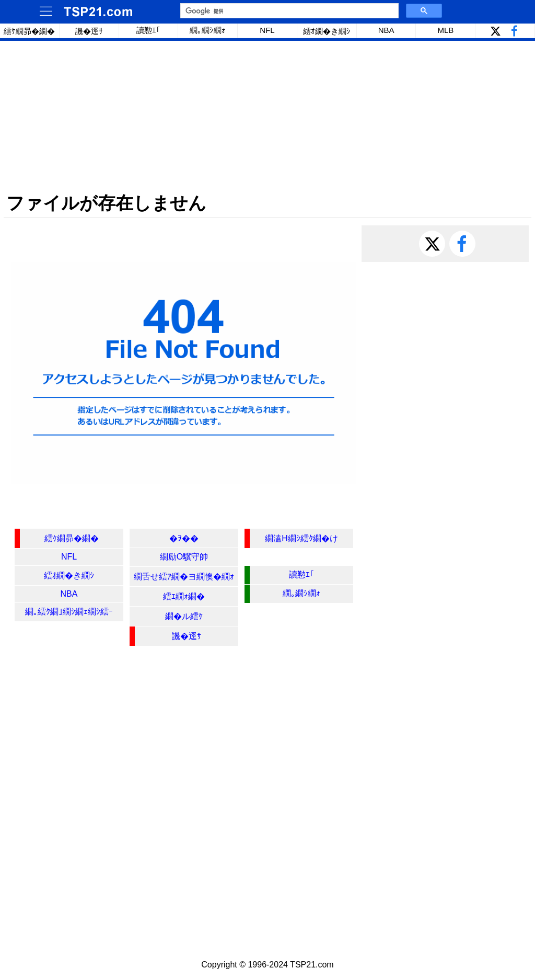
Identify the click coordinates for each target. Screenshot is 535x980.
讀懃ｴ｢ (148, 30)
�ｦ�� (184, 538)
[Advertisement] (267, 117)
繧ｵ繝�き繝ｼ (327, 31)
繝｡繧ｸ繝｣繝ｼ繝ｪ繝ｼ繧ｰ (69, 612)
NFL (267, 30)
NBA (386, 30)
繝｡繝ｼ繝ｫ (208, 30)
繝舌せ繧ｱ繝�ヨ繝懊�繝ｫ (184, 577)
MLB (445, 30)
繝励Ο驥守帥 (184, 557)
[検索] (288, 11)
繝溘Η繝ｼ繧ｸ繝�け (301, 538)
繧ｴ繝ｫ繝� (184, 596)
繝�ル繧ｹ (184, 616)
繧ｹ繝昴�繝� (29, 31)
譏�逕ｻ (89, 31)
